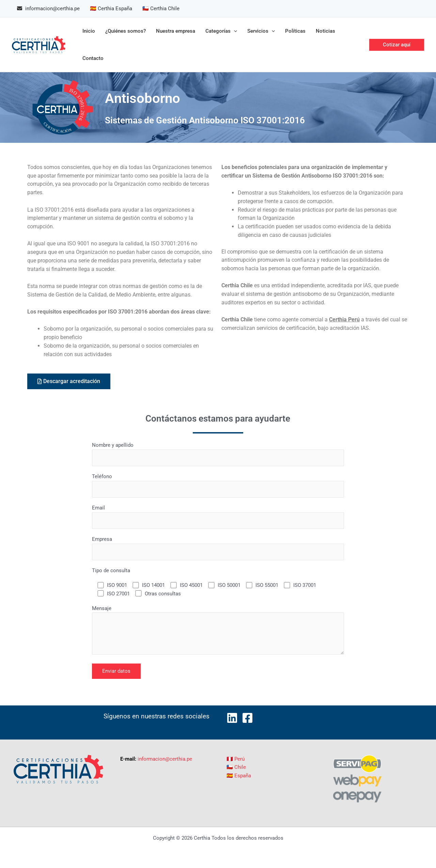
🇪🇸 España (239, 776)
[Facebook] (247, 718)
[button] (397, 45)
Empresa (218, 548)
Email (218, 517)
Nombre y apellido (218, 454)
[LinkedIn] (232, 718)
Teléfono (218, 485)
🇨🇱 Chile (236, 767)
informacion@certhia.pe (165, 759)
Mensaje (218, 631)
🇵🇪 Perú (236, 759)
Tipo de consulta (111, 570)
